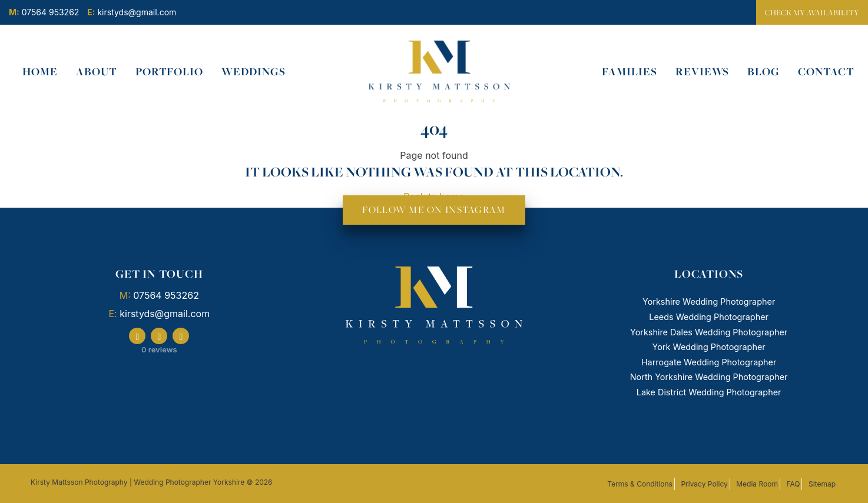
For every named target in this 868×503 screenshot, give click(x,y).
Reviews (703, 71)
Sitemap (822, 484)
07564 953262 (166, 295)
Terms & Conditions (640, 484)
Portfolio (170, 71)
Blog (763, 71)
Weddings (254, 71)
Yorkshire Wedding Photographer (709, 302)
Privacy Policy (704, 484)
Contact (826, 71)
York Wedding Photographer (709, 347)
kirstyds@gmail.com (165, 314)
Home (40, 71)
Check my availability (812, 12)
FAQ (793, 484)
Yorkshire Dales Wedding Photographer (709, 332)
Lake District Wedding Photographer (709, 392)
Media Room (757, 484)
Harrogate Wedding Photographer (709, 362)
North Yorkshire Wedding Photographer (709, 377)
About (97, 71)
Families (630, 71)
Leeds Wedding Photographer (709, 317)
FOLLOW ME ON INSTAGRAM (434, 210)
